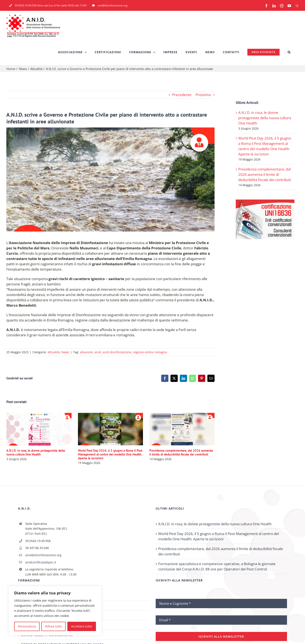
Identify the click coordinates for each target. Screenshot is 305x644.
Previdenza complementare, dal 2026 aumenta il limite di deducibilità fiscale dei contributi (181, 452)
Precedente (182, 95)
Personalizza (27, 626)
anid (98, 352)
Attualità (54, 352)
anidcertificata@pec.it (41, 562)
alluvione (86, 352)
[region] (55, 611)
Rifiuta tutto (53, 626)
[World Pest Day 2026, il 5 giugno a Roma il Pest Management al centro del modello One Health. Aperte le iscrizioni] (111, 415)
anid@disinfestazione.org (43, 555)
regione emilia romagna (150, 352)
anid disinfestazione (117, 352)
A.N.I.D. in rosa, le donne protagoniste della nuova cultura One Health (36, 452)
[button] (289, 52)
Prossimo (203, 95)
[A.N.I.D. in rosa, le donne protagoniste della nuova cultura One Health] (39, 415)
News (65, 352)
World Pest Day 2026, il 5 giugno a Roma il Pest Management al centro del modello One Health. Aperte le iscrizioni (110, 454)
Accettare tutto (82, 626)
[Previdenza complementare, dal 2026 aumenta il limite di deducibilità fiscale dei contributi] (182, 415)
